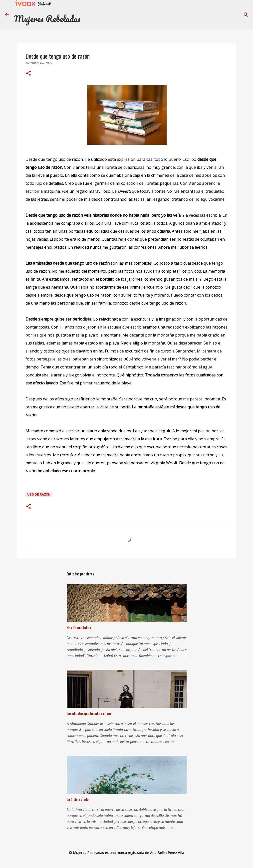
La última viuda (78, 799)
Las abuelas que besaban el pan (89, 713)
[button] (28, 74)
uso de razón (39, 495)
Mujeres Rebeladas (47, 18)
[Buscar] (246, 15)
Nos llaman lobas (79, 627)
